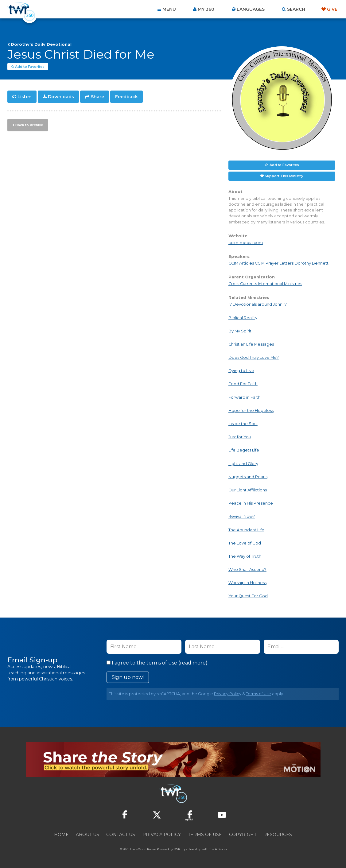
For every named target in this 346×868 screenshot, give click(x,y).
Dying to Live (241, 371)
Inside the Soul (243, 424)
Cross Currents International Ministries (265, 284)
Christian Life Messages (251, 345)
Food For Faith (243, 384)
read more (193, 663)
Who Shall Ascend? (247, 570)
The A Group (218, 849)
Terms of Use (259, 694)
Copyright (243, 835)
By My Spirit (240, 331)
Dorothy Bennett (311, 263)
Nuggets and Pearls (248, 477)
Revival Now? (242, 517)
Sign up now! (128, 678)
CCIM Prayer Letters (274, 263)
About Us (87, 835)
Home (61, 835)
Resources (278, 835)
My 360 (206, 9)
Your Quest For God (248, 596)
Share (97, 97)
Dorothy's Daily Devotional (41, 44)
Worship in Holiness (247, 583)
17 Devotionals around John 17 (258, 305)
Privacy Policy (228, 694)
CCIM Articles (241, 263)
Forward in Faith (244, 398)
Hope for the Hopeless (251, 411)
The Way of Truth (245, 557)
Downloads (61, 97)
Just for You (240, 437)
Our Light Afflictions (248, 490)
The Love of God (245, 543)
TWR (177, 849)
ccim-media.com (246, 243)
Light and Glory (243, 464)
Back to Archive (29, 125)
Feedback (126, 97)
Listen (25, 97)
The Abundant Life (246, 530)
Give (332, 9)
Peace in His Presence (251, 504)
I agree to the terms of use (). (157, 663)
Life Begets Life (244, 450)
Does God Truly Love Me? (254, 358)
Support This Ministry (284, 176)
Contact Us (121, 835)
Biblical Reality (243, 318)
